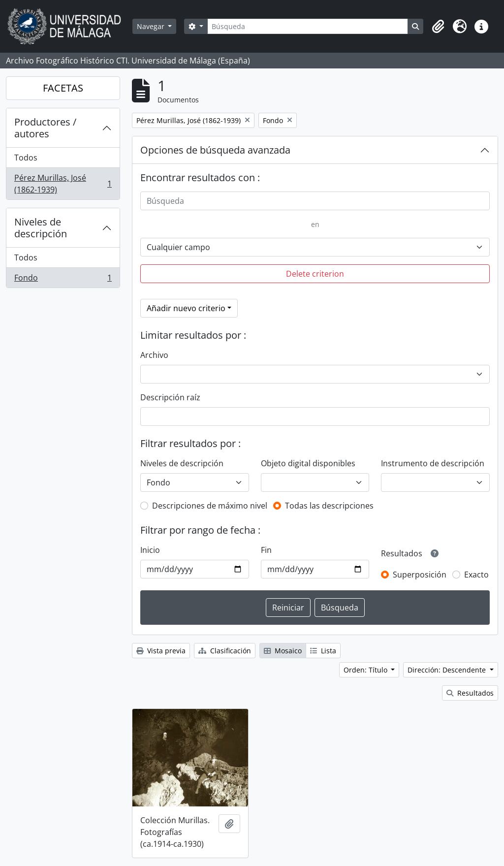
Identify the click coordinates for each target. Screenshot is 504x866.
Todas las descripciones (329, 506)
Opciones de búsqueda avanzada (215, 150)
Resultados (470, 693)
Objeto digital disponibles (308, 463)
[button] (438, 27)
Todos (26, 158)
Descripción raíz (170, 397)
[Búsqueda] (308, 26)
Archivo (154, 355)
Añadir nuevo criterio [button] (186, 308)
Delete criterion (315, 274)
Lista (323, 651)
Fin (266, 550)
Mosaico (283, 651)
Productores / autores (45, 128)
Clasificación (225, 651)
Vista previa (161, 651)
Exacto (476, 575)
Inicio (150, 550)
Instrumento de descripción (433, 463)
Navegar (152, 26)
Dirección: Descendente (448, 670)
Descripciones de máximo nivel (210, 506)
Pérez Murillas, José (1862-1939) (63, 184)
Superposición (420, 575)
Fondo (63, 280)
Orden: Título (366, 670)
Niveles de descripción (41, 228)
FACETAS (63, 88)
